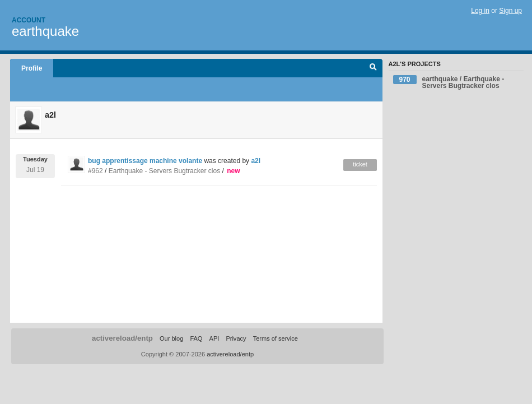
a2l (256, 161)
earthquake (45, 31)
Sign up (510, 11)
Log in (480, 11)
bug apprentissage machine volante (146, 161)
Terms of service (276, 338)
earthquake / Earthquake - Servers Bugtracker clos (449, 82)
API (214, 338)
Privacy (236, 338)
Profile (32, 68)
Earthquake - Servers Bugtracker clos (164, 171)
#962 (95, 171)
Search (373, 68)
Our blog (171, 338)
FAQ (196, 338)
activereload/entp (122, 338)
